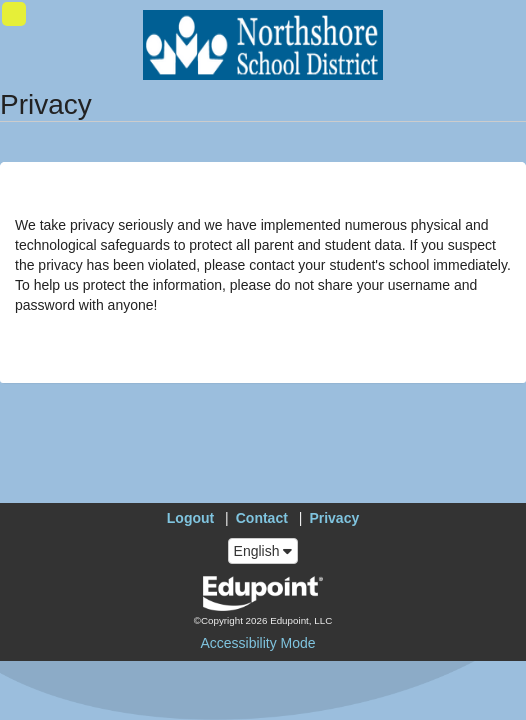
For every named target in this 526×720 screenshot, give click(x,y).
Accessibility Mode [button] (257, 643)
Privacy (334, 518)
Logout (190, 518)
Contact (262, 518)
